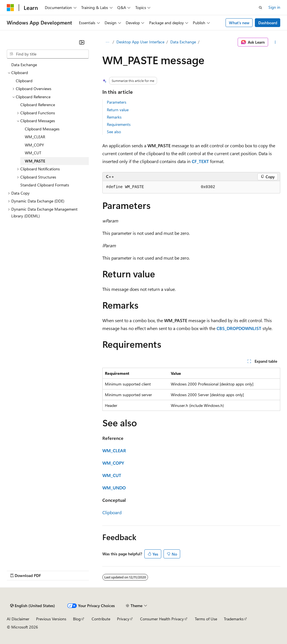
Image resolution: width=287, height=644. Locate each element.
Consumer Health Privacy (162, 619)
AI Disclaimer (18, 619)
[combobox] (48, 54)
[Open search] (260, 8)
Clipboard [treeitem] (24, 81)
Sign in (274, 7)
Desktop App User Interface (140, 42)
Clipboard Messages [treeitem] (42, 129)
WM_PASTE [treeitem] (35, 161)
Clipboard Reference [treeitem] (38, 105)
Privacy (123, 619)
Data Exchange (183, 42)
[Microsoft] (10, 8)
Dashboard (268, 23)
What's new (239, 23)
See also (114, 132)
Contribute (101, 619)
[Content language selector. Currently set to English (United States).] (33, 606)
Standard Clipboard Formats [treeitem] (45, 185)
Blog (77, 619)
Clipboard (112, 512)
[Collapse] (82, 42)
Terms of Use (206, 619)
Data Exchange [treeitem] (24, 65)
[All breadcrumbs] (107, 42)
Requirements (119, 124)
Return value (118, 110)
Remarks (114, 117)
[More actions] (275, 42)
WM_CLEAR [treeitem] (35, 137)
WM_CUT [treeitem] (33, 153)
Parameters (117, 102)
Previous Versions (51, 619)
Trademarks (234, 619)
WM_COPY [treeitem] (34, 145)
